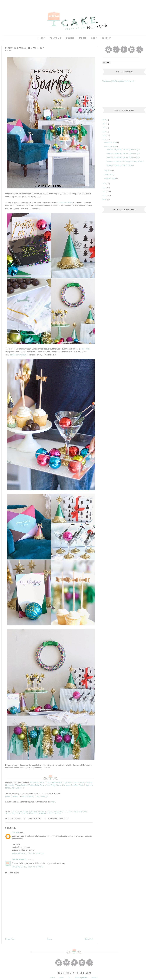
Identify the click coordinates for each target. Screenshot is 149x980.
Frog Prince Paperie (54, 782)
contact (94, 978)
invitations (15, 796)
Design (70, 38)
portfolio (55, 38)
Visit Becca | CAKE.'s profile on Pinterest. (118, 81)
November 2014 (111, 146)
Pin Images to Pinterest (58, 818)
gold (76, 812)
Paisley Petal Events (37, 785)
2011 (104, 192)
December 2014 (111, 143)
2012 (104, 188)
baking (83, 38)
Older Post (89, 939)
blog (15, 812)
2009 (104, 199)
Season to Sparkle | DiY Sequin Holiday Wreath (125, 161)
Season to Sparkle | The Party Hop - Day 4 (123, 153)
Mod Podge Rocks (54, 785)
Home (50, 939)
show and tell (31, 813)
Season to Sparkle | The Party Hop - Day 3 (123, 157)
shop (94, 38)
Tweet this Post (35, 818)
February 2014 (110, 178)
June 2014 (109, 174)
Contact (106, 38)
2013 (104, 184)
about (41, 38)
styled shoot (54, 813)
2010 (104, 195)
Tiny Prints (85, 349)
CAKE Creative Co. (20, 860)
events (60, 812)
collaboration (37, 812)
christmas (23, 812)
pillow (7, 796)
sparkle (43, 813)
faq (69, 978)
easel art (44, 796)
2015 (104, 136)
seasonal (10, 813)
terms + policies (81, 978)
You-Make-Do (79, 782)
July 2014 (108, 171)
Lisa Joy (15, 832)
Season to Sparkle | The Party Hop (120, 165)
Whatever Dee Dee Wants (73, 785)
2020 (104, 128)
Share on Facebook (13, 818)
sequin (19, 813)
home (53, 978)
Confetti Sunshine (65, 202)
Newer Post (10, 939)
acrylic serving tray (18, 355)
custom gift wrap (28, 796)
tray (38, 796)
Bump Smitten (22, 785)
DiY (54, 812)
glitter (68, 812)
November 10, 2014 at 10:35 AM (28, 853)
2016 (104, 132)
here (54, 802)
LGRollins (68, 782)
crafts (49, 812)
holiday (83, 812)
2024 (104, 120)
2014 (104, 139)
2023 (104, 124)
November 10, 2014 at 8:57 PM (28, 867)
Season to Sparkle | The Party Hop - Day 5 (123, 150)
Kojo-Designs (17, 788)
